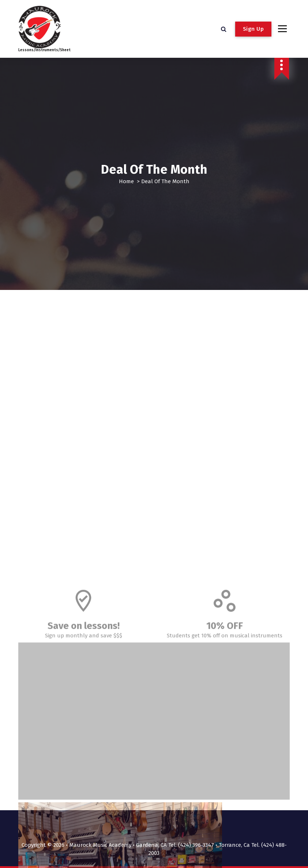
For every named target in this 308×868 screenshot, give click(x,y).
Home (126, 181)
